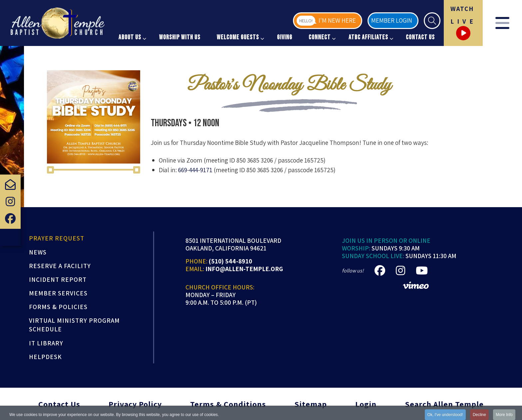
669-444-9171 (195, 170)
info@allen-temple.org (244, 269)
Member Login (392, 20)
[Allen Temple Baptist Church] (58, 23)
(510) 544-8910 (230, 261)
